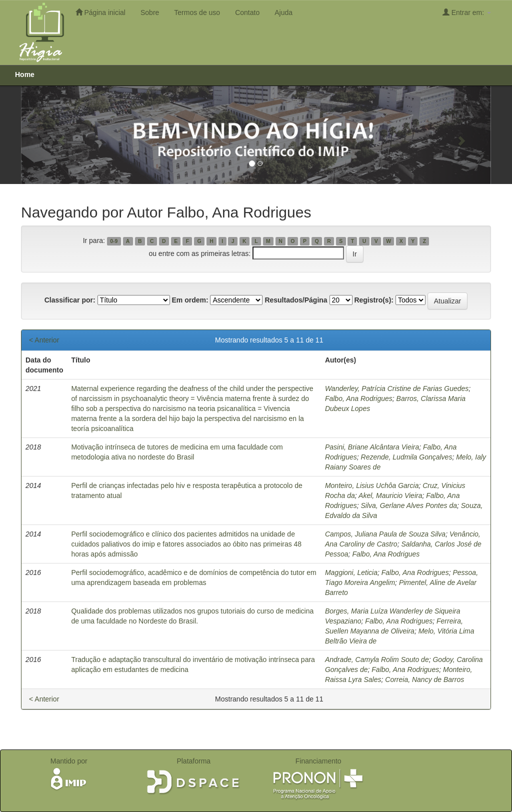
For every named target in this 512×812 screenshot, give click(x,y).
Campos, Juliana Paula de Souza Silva (385, 534)
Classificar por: (70, 300)
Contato (247, 12)
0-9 (114, 241)
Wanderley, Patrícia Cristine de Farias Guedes (397, 388)
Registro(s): (374, 300)
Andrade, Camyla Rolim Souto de (377, 659)
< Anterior (44, 340)
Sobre (150, 12)
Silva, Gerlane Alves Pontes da (409, 505)
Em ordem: (190, 300)
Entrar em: (467, 12)
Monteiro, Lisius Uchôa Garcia (372, 485)
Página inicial (100, 12)
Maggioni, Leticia (351, 572)
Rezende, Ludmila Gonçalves (407, 457)
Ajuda (283, 12)
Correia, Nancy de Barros (424, 679)
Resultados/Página (296, 300)
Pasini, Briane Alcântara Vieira (372, 447)
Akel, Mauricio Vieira (390, 495)
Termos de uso (197, 12)
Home (25, 74)
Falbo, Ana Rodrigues (359, 398)
